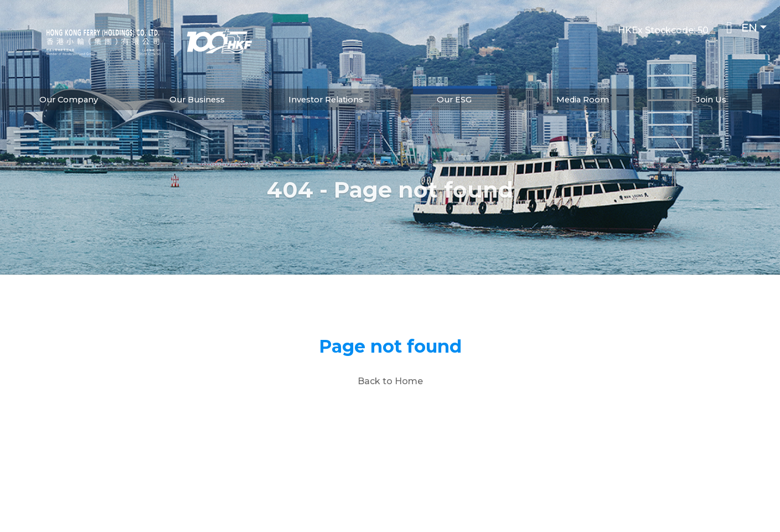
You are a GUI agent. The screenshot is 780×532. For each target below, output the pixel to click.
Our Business (197, 100)
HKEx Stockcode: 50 (663, 30)
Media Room (583, 100)
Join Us (711, 100)
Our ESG (454, 100)
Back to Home (390, 381)
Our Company (69, 100)
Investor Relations (326, 100)
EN (749, 28)
